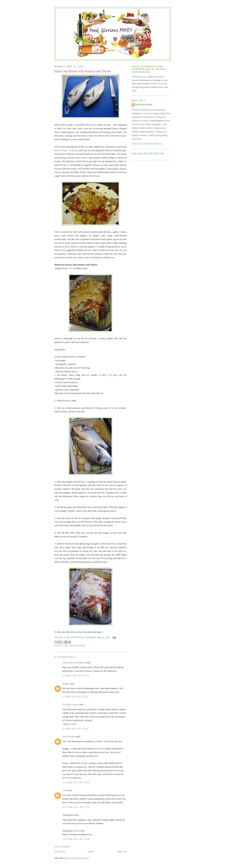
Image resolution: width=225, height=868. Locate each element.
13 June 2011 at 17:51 (76, 807)
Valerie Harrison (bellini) (74, 662)
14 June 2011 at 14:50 (76, 839)
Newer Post (60, 852)
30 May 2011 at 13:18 (76, 675)
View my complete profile (147, 144)
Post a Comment (62, 846)
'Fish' (70, 268)
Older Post (122, 852)
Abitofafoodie (69, 736)
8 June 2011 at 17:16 (75, 729)
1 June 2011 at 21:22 (75, 697)
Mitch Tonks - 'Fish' (64, 150)
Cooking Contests (71, 704)
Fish (66, 646)
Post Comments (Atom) (78, 858)
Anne (65, 790)
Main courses (78, 646)
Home (91, 852)
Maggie (66, 684)
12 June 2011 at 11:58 (76, 782)
